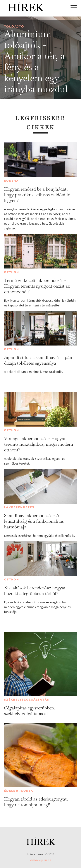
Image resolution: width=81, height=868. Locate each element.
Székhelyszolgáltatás (27, 700)
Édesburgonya (19, 791)
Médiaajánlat (41, 860)
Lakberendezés (19, 507)
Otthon (12, 272)
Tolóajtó (14, 27)
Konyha (11, 181)
